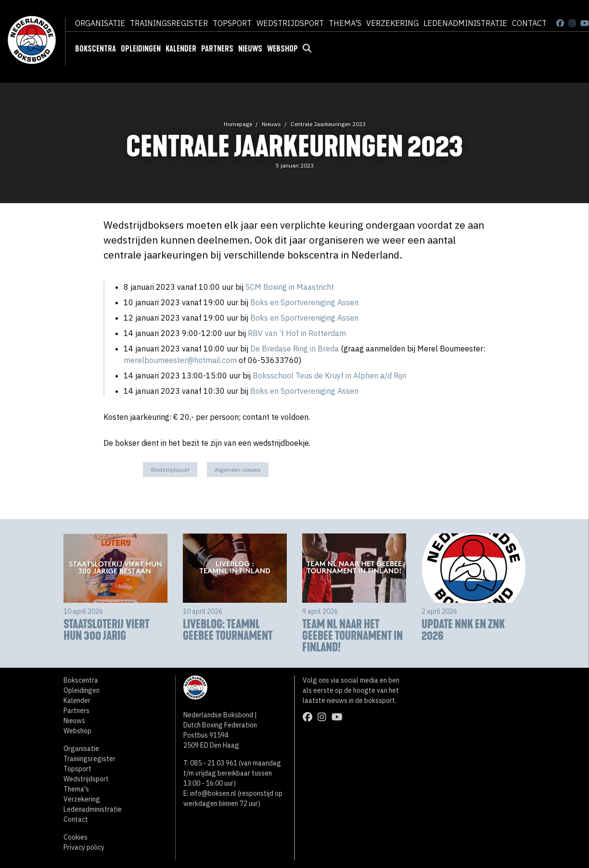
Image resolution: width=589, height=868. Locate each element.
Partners (217, 49)
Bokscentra (96, 49)
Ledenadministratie (465, 23)
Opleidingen (141, 49)
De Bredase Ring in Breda (294, 349)
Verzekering (392, 23)
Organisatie (100, 23)
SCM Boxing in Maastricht (290, 287)
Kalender (181, 49)
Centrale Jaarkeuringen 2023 (328, 124)
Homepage (238, 124)
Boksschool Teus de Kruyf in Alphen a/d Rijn (329, 376)
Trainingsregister (169, 23)
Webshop (282, 49)
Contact (529, 23)
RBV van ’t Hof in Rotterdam (297, 333)
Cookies (76, 837)
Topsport (232, 23)
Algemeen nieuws (238, 470)
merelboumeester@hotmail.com (180, 360)
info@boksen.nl (213, 793)
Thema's (345, 23)
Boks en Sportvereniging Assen (303, 302)
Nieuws (250, 49)
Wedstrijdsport (290, 23)
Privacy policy (84, 847)
